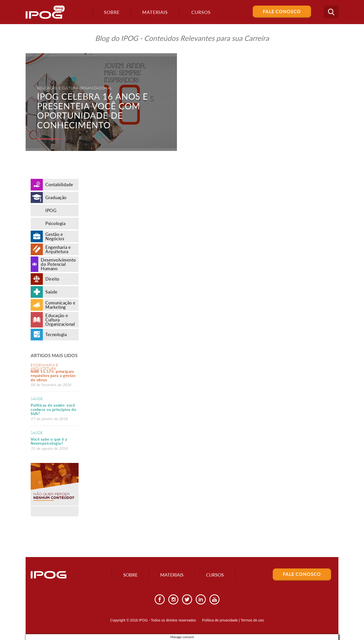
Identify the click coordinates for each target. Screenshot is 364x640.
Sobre (112, 12)
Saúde (37, 399)
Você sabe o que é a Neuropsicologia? (49, 441)
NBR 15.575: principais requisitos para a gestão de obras (53, 376)
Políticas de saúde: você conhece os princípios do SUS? (53, 409)
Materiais (155, 12)
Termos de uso (252, 620)
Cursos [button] (201, 12)
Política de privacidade (220, 620)
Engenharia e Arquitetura (44, 367)
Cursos (215, 575)
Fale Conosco (282, 11)
